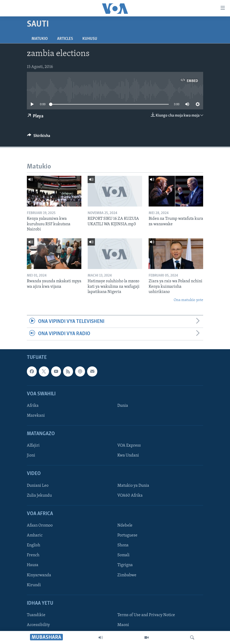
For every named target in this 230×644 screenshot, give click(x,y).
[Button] (39, 137)
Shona (123, 545)
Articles (65, 39)
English (34, 545)
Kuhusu (90, 39)
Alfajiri (33, 446)
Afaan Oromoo (40, 526)
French (33, 555)
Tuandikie (36, 615)
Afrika (33, 405)
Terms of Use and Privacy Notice (146, 615)
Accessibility (38, 625)
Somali (123, 555)
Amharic (35, 535)
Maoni (123, 625)
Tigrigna (125, 565)
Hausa (33, 565)
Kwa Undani (128, 455)
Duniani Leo (38, 485)
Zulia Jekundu (39, 495)
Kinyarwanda (39, 575)
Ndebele (125, 526)
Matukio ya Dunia (133, 485)
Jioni (31, 455)
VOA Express (129, 446)
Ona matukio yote (188, 300)
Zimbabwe (127, 575)
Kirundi (34, 585)
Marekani (36, 416)
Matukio (40, 39)
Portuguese (127, 535)
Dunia (123, 405)
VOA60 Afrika (130, 495)
